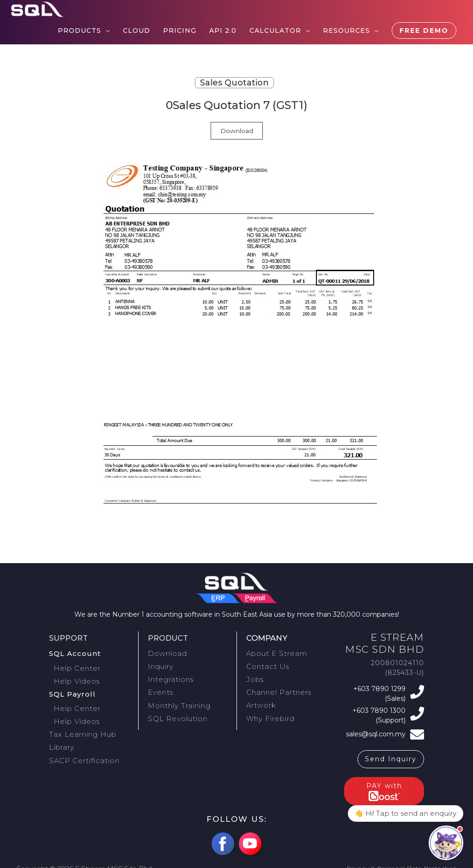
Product (169, 638)
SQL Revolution (175, 710)
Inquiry (160, 664)
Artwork (260, 698)
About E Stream (274, 653)
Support (69, 638)
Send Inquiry (391, 752)
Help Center (79, 666)
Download (237, 131)
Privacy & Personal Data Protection (400, 862)
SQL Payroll (71, 688)
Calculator (275, 30)
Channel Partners (276, 687)
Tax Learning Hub (80, 724)
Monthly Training (177, 698)
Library (61, 735)
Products (79, 30)
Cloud (136, 30)
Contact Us (265, 664)
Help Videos (79, 677)
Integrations (169, 675)
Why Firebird (269, 710)
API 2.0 (223, 30)
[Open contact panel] (446, 843)
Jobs (254, 675)
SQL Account (73, 653)
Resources (346, 30)
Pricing (180, 30)
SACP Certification (81, 747)
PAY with (384, 784)
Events (159, 687)
